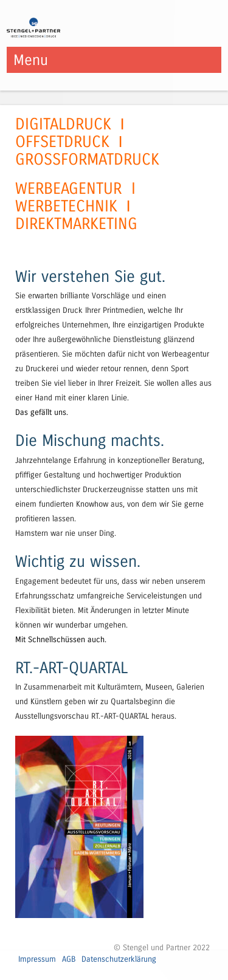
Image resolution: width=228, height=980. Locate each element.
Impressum (37, 959)
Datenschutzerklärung (119, 959)
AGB (69, 959)
